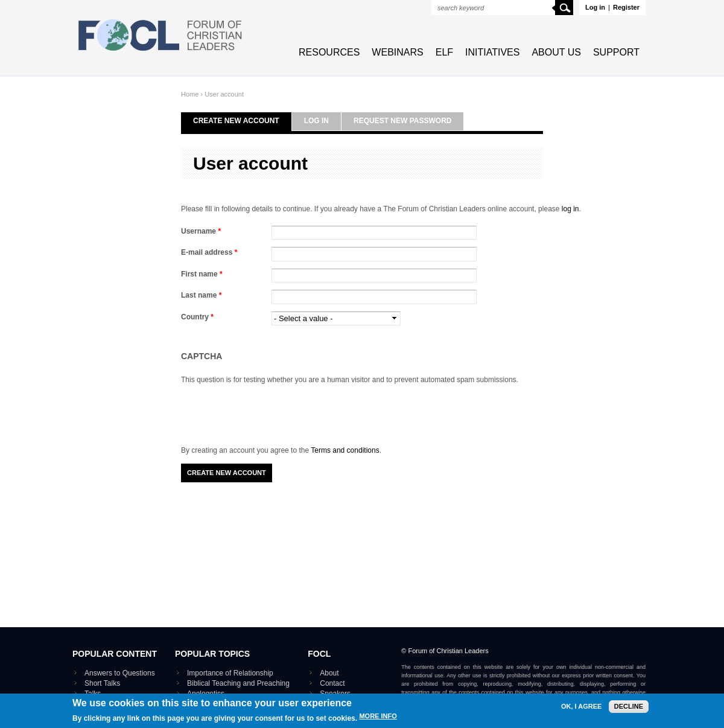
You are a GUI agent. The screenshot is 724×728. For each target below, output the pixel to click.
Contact (332, 683)
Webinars (397, 52)
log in (570, 209)
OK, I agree (581, 707)
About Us (556, 52)
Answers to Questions (120, 673)
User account (224, 94)
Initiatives (492, 52)
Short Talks (102, 683)
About (329, 673)
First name (202, 274)
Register (626, 7)
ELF (444, 52)
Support (616, 52)
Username (201, 231)
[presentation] (273, 409)
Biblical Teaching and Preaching (238, 683)
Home (190, 94)
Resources (329, 52)
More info (378, 716)
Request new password (402, 121)
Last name (201, 295)
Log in (595, 7)
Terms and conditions (345, 450)
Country (197, 317)
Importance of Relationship (230, 673)
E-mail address (209, 252)
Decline (629, 706)
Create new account (236, 121)
